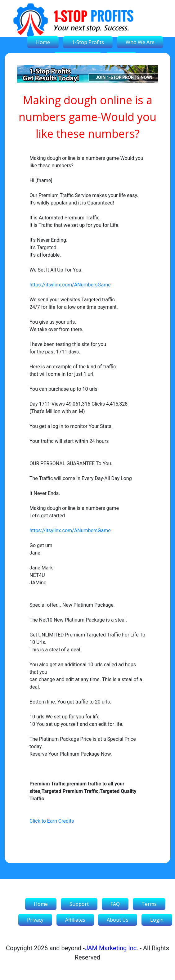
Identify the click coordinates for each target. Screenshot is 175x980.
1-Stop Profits (88, 42)
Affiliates (75, 920)
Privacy (35, 920)
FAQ (115, 904)
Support (79, 904)
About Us (118, 920)
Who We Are (140, 42)
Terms (149, 904)
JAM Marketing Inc (111, 948)
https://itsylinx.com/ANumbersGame (70, 285)
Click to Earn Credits (52, 821)
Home (43, 42)
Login (157, 920)
